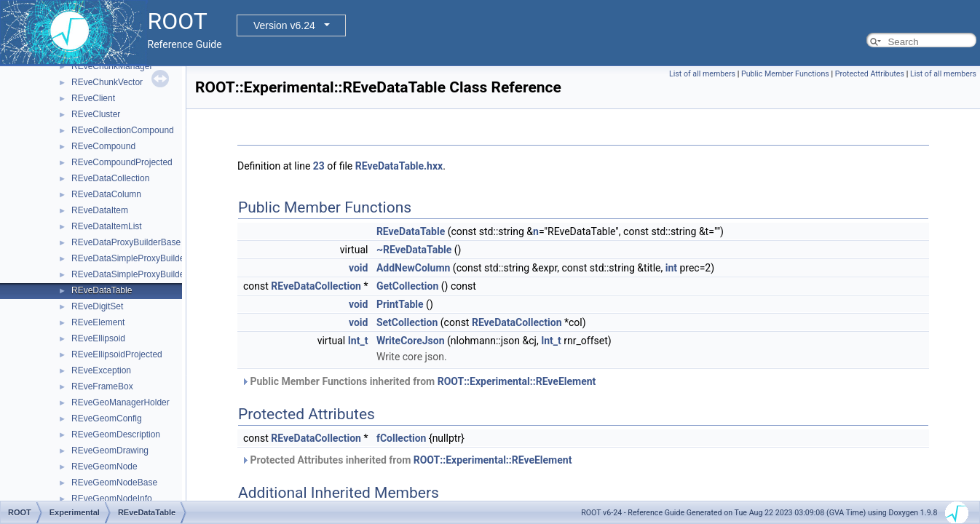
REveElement (98, 322)
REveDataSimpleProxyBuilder (129, 258)
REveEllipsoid (98, 338)
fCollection (402, 438)
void (358, 268)
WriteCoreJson (411, 341)
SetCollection (407, 322)
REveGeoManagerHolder (120, 402)
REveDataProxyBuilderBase (126, 242)
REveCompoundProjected (122, 162)
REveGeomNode (104, 467)
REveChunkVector (107, 82)
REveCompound (103, 146)
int (671, 268)
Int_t (358, 341)
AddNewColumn (413, 268)
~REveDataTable (414, 250)
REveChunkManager (112, 66)
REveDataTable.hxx (399, 166)
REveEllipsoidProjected (117, 354)
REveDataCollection (110, 178)
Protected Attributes (870, 74)
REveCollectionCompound (123, 130)
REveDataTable (102, 290)
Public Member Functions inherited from (418, 381)
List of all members (702, 74)
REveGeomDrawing (110, 450)
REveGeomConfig (107, 418)
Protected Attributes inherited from (406, 460)
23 (319, 166)
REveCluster (96, 114)
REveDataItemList (107, 226)
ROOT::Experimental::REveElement (517, 381)
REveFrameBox (102, 386)
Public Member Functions (785, 74)
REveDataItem (100, 210)
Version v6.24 (284, 25)
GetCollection (407, 286)
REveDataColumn (106, 194)
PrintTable (400, 304)
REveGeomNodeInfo (112, 499)
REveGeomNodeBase (114, 483)
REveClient (93, 98)
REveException (101, 370)
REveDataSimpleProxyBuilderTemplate (147, 274)
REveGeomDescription (116, 434)
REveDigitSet (97, 306)
